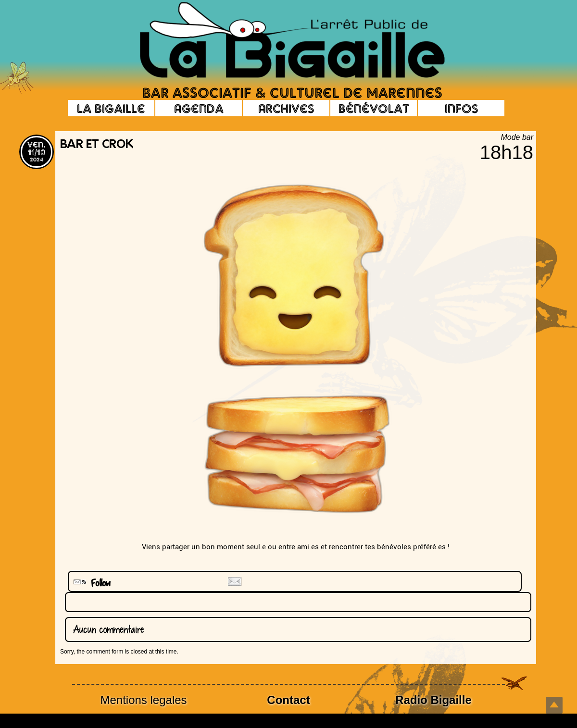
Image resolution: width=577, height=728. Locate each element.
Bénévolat (374, 108)
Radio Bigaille (433, 700)
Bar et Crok (97, 145)
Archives (286, 108)
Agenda (199, 108)
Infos (461, 108)
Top (554, 705)
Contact (288, 700)
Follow (91, 583)
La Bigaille (111, 108)
